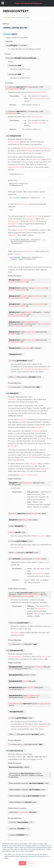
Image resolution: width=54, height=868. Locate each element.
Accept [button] (23, 863)
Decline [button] (31, 863)
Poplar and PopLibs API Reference (28, 3)
